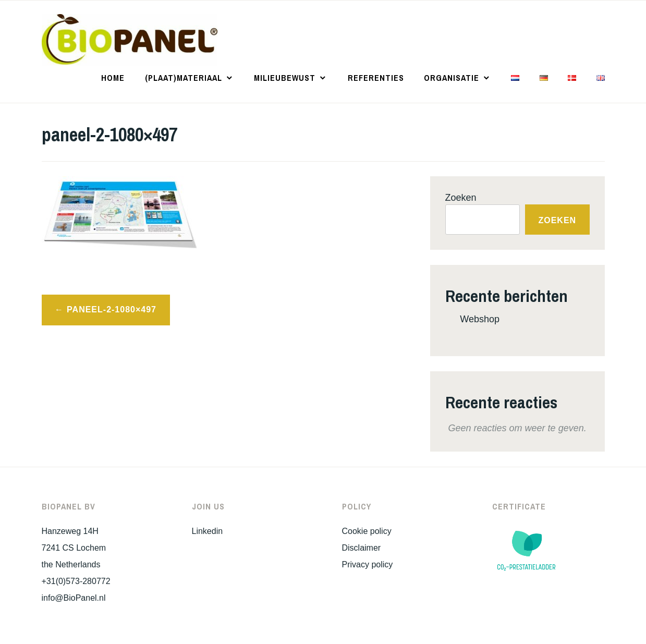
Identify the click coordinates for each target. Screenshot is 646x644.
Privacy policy (368, 564)
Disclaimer (362, 548)
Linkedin (208, 531)
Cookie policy (367, 531)
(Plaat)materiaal (184, 78)
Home (113, 78)
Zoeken (461, 198)
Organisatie (452, 78)
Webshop (480, 319)
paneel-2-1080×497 (112, 309)
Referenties (376, 78)
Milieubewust (285, 78)
